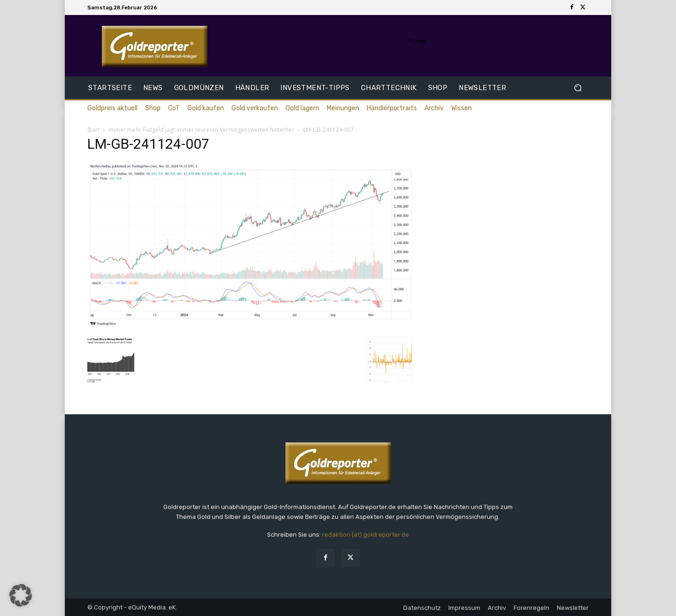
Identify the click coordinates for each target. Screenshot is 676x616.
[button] (578, 88)
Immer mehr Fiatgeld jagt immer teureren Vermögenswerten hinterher (201, 130)
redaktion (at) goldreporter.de (365, 535)
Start (93, 130)
